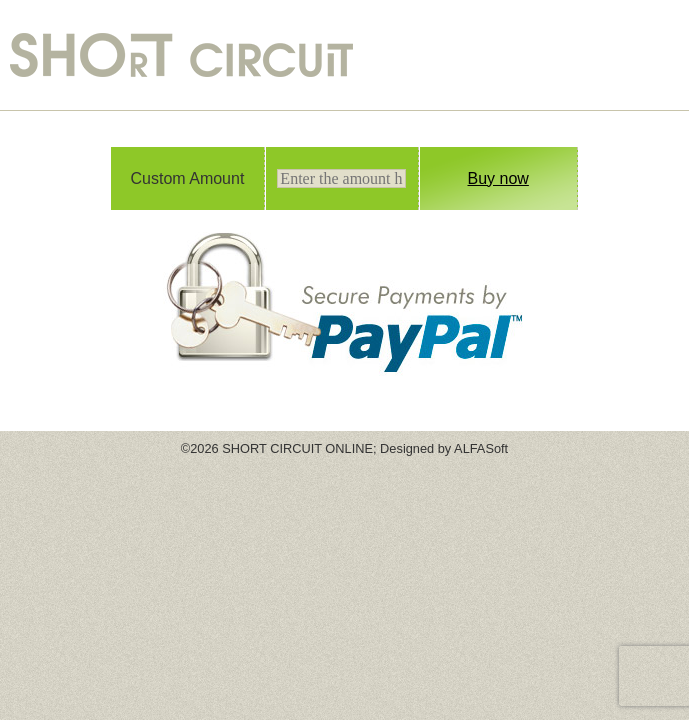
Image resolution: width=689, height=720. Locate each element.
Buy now (498, 178)
